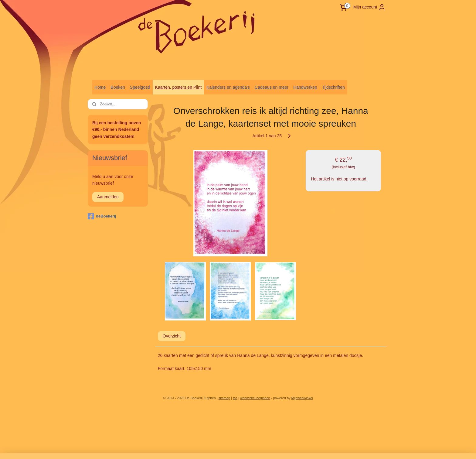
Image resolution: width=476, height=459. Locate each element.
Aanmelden (108, 197)
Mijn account (370, 7)
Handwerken (305, 87)
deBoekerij (102, 216)
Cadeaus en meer (272, 87)
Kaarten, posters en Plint (178, 87)
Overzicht (172, 336)
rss (235, 398)
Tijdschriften (333, 87)
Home (100, 87)
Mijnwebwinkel (302, 398)
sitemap (224, 398)
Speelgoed (140, 87)
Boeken (118, 87)
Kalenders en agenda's (228, 87)
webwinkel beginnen (255, 398)
